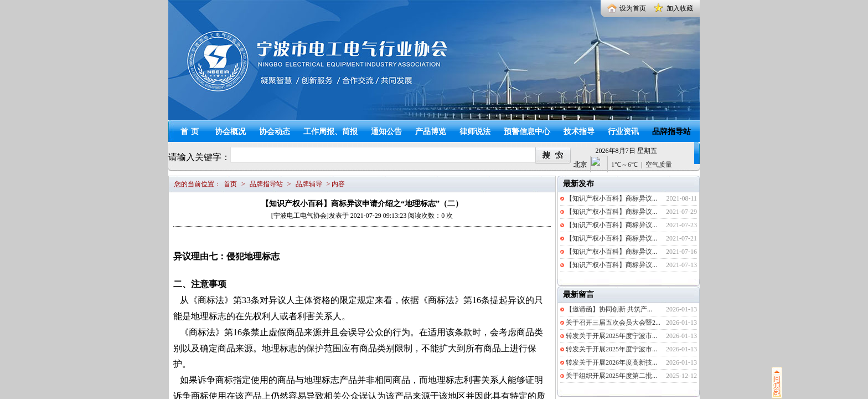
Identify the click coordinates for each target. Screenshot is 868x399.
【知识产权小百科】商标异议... (611, 198)
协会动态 (275, 132)
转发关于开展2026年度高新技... (611, 362)
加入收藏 (680, 8)
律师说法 (475, 132)
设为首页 (633, 8)
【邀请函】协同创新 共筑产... (609, 309)
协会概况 (230, 132)
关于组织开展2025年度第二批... (611, 376)
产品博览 (431, 132)
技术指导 (579, 132)
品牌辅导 (309, 184)
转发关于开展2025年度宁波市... (611, 336)
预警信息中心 (527, 132)
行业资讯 (623, 132)
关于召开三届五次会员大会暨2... (613, 323)
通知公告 (386, 132)
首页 (191, 132)
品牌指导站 (671, 132)
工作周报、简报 (330, 132)
